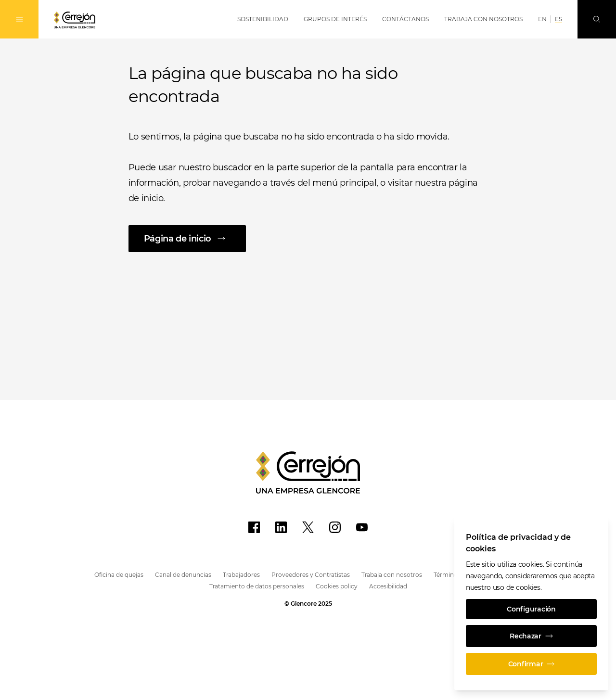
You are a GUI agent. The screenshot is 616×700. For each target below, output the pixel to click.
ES (558, 19)
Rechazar (531, 636)
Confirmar (531, 664)
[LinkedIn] (281, 527)
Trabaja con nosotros (392, 575)
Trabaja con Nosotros (483, 19)
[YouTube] (362, 527)
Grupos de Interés (335, 19)
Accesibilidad (388, 586)
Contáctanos (405, 19)
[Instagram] (335, 527)
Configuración (531, 609)
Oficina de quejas (119, 575)
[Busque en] (597, 19)
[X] (308, 527)
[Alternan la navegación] (19, 19)
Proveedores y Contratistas (311, 575)
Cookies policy (337, 586)
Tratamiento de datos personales (257, 586)
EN (542, 19)
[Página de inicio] (308, 239)
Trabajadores (241, 575)
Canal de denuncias (183, 575)
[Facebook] (254, 527)
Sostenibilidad (263, 19)
